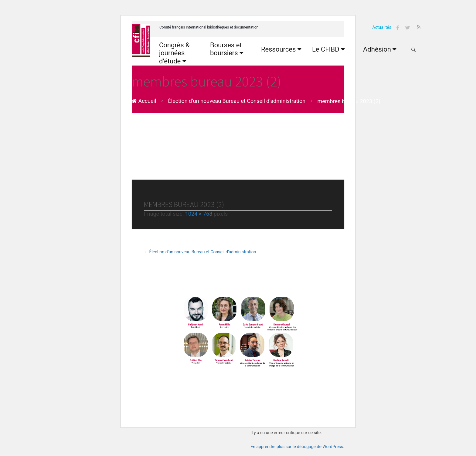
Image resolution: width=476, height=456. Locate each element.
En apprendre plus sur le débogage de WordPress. (297, 447)
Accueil (144, 101)
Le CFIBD (328, 49)
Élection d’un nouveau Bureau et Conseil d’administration (237, 101)
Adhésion (380, 49)
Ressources (281, 49)
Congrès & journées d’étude (174, 53)
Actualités (382, 27)
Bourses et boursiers (227, 49)
